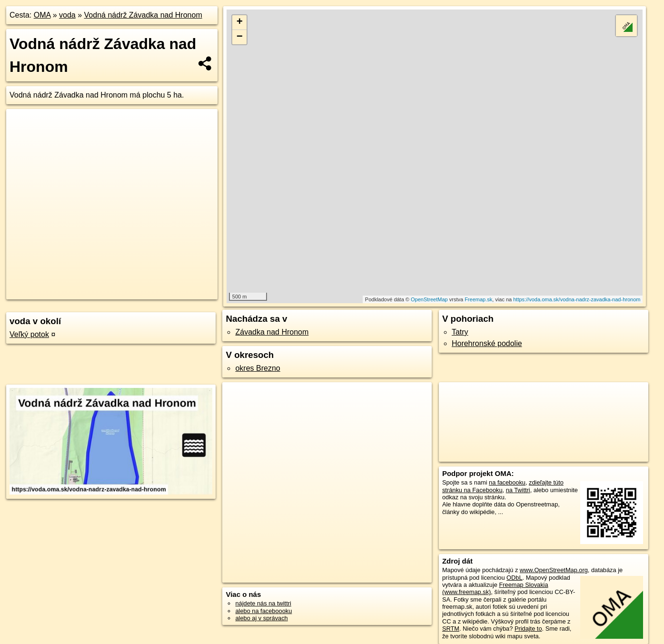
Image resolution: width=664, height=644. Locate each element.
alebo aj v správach (261, 618)
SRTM (451, 629)
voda (67, 15)
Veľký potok (29, 334)
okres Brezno (258, 368)
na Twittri (518, 490)
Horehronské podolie (487, 343)
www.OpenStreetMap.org (554, 570)
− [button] (240, 37)
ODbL (514, 578)
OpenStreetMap (429, 299)
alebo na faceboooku (263, 611)
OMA (42, 15)
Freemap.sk (478, 299)
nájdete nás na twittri (263, 603)
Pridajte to (528, 629)
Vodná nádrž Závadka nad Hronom (143, 15)
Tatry (460, 332)
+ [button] (240, 22)
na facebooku (507, 482)
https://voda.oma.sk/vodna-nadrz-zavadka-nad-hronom (577, 299)
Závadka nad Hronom (272, 332)
